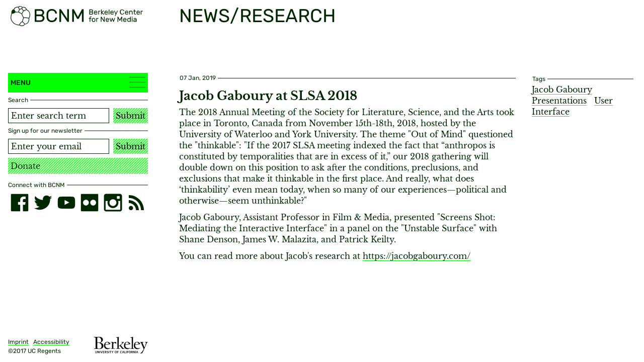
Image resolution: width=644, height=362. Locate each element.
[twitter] (43, 203)
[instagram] (113, 203)
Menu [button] (78, 82)
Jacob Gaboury (562, 89)
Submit (131, 116)
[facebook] (20, 203)
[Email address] (59, 146)
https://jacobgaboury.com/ (417, 256)
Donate (25, 166)
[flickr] (90, 203)
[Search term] (59, 116)
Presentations (559, 101)
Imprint (18, 342)
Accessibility (51, 342)
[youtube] (66, 203)
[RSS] (136, 203)
